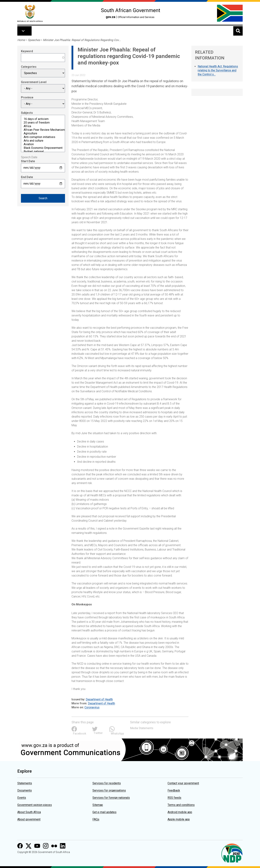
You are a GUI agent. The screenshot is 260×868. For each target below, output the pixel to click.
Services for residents (107, 783)
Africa (43, 126)
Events (22, 798)
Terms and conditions (181, 805)
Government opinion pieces (35, 805)
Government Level (34, 82)
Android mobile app (180, 812)
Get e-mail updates (104, 812)
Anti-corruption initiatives (43, 137)
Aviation (43, 144)
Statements (25, 783)
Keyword (27, 51)
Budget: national (43, 152)
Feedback (174, 790)
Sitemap (98, 805)
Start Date (28, 161)
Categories (29, 67)
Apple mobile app (179, 819)
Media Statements (142, 728)
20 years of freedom (43, 123)
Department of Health (99, 699)
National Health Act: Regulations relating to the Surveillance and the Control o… (218, 70)
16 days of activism (43, 119)
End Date (27, 177)
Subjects (27, 113)
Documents (25, 790)
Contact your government (183, 783)
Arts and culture (43, 141)
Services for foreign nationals (111, 798)
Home (21, 40)
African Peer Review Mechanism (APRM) (43, 130)
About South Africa (29, 812)
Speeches (34, 40)
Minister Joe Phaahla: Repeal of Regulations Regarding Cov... (82, 40)
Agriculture (43, 133)
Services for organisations (109, 790)
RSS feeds (174, 798)
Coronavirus (92, 707)
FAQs (96, 819)
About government (29, 819)
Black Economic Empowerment (43, 148)
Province (27, 97)
